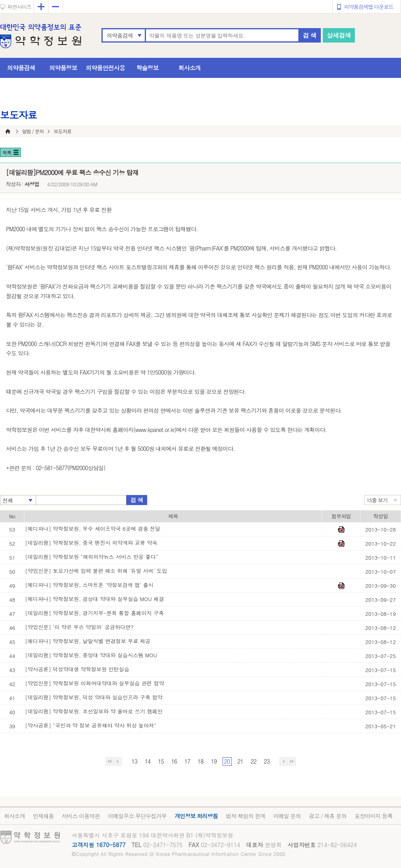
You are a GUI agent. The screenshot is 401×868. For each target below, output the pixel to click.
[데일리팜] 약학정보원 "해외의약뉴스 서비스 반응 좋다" (92, 557)
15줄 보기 (377, 500)
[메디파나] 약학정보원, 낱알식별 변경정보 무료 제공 (88, 641)
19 (214, 761)
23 (267, 761)
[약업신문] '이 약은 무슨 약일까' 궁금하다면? (80, 627)
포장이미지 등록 (374, 816)
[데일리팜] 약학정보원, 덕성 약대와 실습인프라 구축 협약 (94, 697)
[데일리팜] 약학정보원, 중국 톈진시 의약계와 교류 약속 (91, 543)
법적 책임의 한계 (245, 816)
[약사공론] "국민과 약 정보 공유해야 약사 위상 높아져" (91, 725)
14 (148, 761)
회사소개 (190, 68)
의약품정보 (63, 68)
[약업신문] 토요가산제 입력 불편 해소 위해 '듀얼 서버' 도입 (96, 571)
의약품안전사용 (105, 68)
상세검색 (339, 35)
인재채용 (43, 816)
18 (200, 761)
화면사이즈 (19, 7)
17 (187, 761)
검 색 (310, 35)
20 (227, 761)
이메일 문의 (287, 816)
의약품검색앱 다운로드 (369, 7)
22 (253, 761)
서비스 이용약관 (81, 816)
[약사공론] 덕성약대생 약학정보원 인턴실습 (77, 669)
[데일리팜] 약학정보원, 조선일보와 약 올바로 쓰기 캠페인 (94, 711)
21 (240, 761)
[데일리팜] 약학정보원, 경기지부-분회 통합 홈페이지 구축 (95, 613)
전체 (8, 500)
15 (161, 761)
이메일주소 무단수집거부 (137, 816)
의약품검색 (120, 35)
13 (134, 761)
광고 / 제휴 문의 (328, 816)
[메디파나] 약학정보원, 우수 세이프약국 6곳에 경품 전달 (93, 529)
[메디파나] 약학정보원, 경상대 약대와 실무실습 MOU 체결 (95, 599)
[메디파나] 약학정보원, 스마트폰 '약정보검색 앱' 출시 (89, 585)
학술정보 (148, 68)
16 (174, 761)
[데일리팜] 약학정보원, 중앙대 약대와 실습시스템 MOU (91, 655)
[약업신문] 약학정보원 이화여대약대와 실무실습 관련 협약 (95, 683)
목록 (7, 152)
